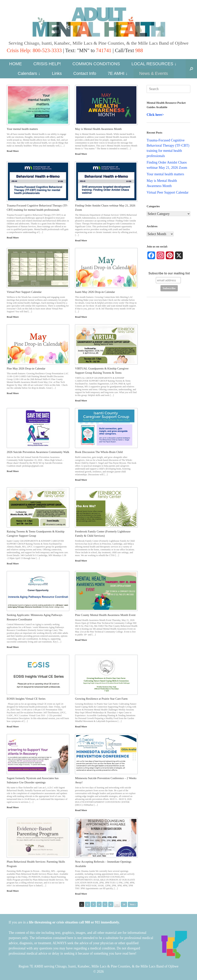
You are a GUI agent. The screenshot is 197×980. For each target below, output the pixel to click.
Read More (14, 151)
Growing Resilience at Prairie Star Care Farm (101, 699)
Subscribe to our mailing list (169, 273)
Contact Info (85, 73)
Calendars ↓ (29, 73)
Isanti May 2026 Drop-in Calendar (95, 292)
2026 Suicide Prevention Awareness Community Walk (38, 452)
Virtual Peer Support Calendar (24, 292)
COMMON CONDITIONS (96, 64)
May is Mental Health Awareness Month (98, 129)
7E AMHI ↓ (118, 73)
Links (57, 73)
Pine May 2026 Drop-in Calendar (26, 368)
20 (124, 904)
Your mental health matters (22, 129)
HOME (16, 64)
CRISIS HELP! (47, 64)
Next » (133, 904)
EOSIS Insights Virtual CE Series (26, 699)
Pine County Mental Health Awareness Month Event (105, 615)
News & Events (154, 73)
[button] (191, 69)
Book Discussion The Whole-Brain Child (99, 452)
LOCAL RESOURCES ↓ (154, 64)
